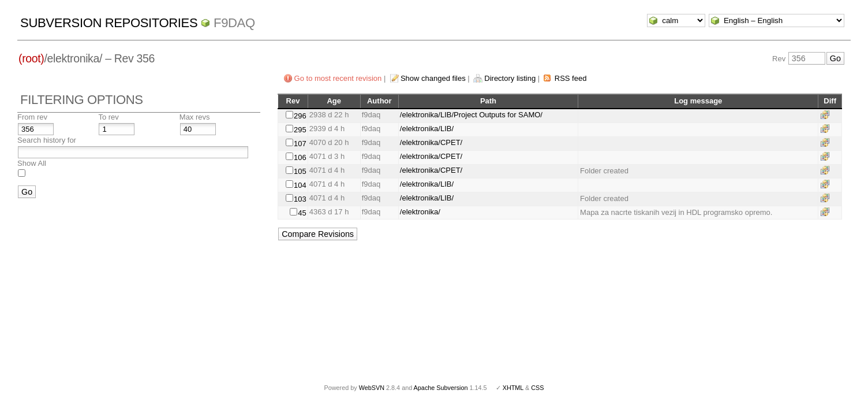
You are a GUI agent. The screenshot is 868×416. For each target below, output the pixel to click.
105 (300, 171)
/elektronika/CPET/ (431, 142)
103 (300, 199)
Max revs (195, 117)
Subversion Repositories (109, 23)
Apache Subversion (441, 388)
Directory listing (510, 78)
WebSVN (372, 388)
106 (300, 157)
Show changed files (433, 78)
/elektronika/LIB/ (427, 129)
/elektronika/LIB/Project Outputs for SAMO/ (471, 115)
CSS (537, 388)
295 (300, 130)
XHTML (513, 388)
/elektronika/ (420, 212)
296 (300, 116)
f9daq (234, 23)
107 (300, 144)
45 (302, 213)
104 (300, 185)
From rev (32, 117)
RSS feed (571, 78)
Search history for (47, 140)
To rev (108, 117)
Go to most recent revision (338, 78)
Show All (32, 163)
